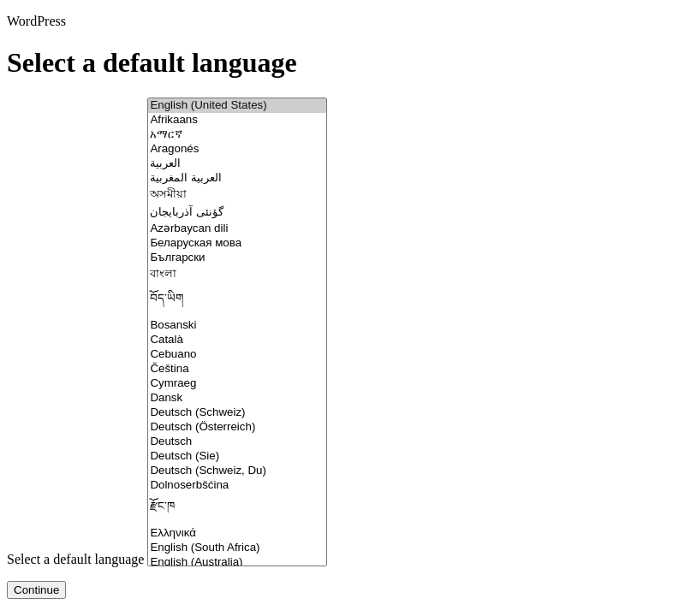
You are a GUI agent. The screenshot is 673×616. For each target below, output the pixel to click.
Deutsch (237, 442)
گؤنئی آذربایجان (237, 213)
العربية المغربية (237, 178)
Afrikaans (237, 120)
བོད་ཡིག (237, 302)
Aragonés (237, 149)
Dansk (237, 398)
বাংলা (237, 275)
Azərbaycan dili (237, 228)
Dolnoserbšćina (237, 486)
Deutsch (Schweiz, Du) (237, 471)
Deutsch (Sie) (237, 456)
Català (237, 340)
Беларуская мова (237, 243)
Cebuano (237, 355)
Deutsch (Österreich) (237, 427)
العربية (237, 164)
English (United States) (237, 106)
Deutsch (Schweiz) (237, 413)
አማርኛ (237, 135)
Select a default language (75, 559)
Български (237, 258)
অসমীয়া (237, 195)
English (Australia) (237, 563)
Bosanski (237, 326)
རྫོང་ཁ (237, 509)
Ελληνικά (237, 533)
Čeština (237, 369)
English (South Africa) (237, 548)
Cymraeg (237, 384)
